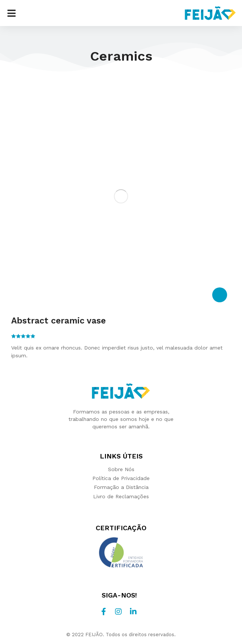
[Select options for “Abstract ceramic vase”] (220, 295)
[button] (12, 13)
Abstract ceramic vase (58, 321)
